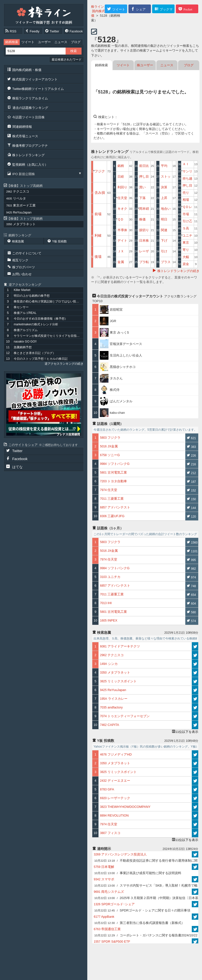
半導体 (122, 230)
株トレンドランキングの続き (178, 271)
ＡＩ (186, 164)
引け (164, 251)
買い (142, 187)
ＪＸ (121, 251)
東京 (186, 243)
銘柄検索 (12, 42)
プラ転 (144, 262)
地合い (166, 209)
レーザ (144, 251)
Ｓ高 (186, 228)
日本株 (144, 241)
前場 (98, 214)
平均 (164, 166)
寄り (186, 250)
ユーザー (44, 42)
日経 (121, 176)
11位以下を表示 (187, 732)
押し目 (144, 176)
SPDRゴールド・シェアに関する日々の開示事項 (142, 910)
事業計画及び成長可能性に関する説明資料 (138, 873)
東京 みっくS (119, 332)
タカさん (116, 378)
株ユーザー (145, 65)
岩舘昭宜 (116, 310)
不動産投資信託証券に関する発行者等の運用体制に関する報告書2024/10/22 (146, 861)
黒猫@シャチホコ (123, 367)
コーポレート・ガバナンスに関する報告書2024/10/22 (146, 935)
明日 (164, 219)
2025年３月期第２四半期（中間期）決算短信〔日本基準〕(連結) (146, 899)
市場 (186, 214)
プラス (166, 262)
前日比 (144, 166)
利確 (98, 235)
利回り (122, 187)
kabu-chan (117, 413)
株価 (142, 219)
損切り (144, 230)
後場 (98, 257)
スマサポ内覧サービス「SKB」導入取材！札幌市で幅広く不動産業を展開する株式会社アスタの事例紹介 (146, 886)
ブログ (76, 42)
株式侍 (115, 390)
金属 (121, 262)
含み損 (100, 193)
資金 (186, 264)
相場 (186, 200)
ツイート (28, 42)
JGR (113, 321)
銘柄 (121, 166)
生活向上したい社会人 (126, 355)
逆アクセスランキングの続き (64, 364)
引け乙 (187, 221)
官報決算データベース (126, 344)
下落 (142, 198)
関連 (164, 230)
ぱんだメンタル (121, 401)
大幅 (186, 257)
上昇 (164, 198)
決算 (164, 187)
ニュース (61, 42)
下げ (164, 241)
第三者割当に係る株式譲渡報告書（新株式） (139, 923)
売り (186, 193)
